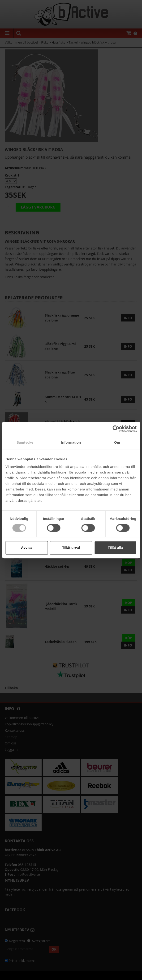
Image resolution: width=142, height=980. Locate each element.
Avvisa (27, 548)
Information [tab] (71, 442)
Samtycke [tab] (25, 442)
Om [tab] (117, 442)
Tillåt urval (71, 548)
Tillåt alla (115, 548)
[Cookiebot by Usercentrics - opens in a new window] (116, 429)
